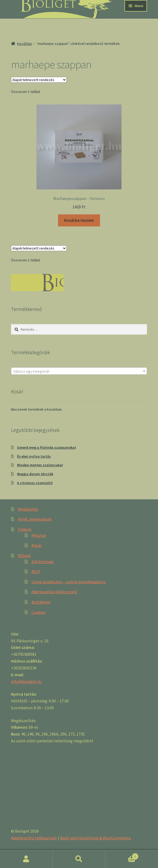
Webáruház (28, 509)
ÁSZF (36, 571)
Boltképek (41, 602)
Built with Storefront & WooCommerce (96, 838)
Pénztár (39, 535)
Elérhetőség (43, 562)
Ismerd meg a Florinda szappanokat (47, 447)
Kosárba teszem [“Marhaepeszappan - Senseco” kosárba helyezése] (79, 220)
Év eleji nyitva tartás (34, 456)
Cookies (39, 612)
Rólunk (24, 555)
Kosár (37, 545)
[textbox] (79, 371)
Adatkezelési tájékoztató (54, 592)
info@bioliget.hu (26, 681)
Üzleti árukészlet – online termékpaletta (69, 582)
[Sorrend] (39, 80)
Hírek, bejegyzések (35, 519)
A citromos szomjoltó (35, 483)
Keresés (79, 859)
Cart (122, 855)
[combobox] (79, 371)
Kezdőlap (25, 44)
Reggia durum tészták (35, 474)
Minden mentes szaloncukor (40, 465)
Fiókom (25, 529)
